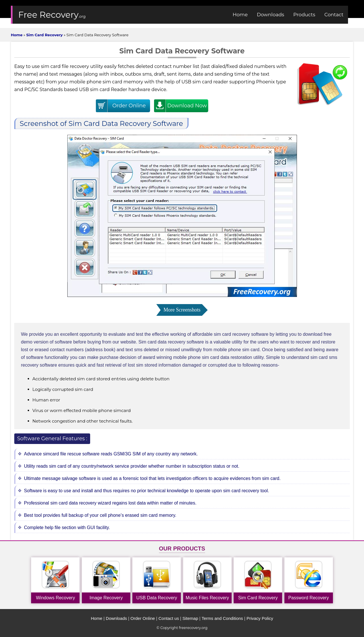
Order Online (143, 618)
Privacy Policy (260, 618)
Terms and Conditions (222, 618)
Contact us (169, 618)
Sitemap (190, 618)
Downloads (116, 618)
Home (97, 618)
